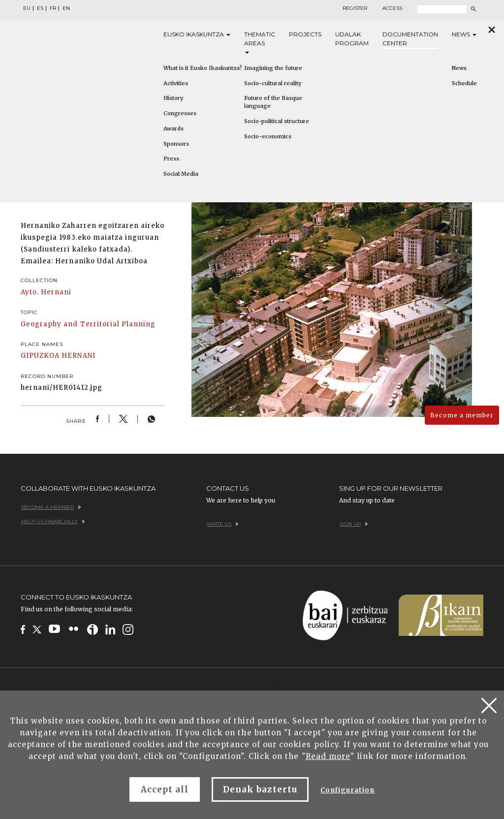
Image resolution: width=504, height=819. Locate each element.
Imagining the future (273, 68)
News (464, 34)
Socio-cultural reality (273, 83)
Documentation (410, 39)
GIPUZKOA (40, 356)
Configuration (348, 790)
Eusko (197, 34)
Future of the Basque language (273, 102)
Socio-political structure (277, 121)
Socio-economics (268, 136)
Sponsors (176, 144)
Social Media (181, 174)
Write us (223, 524)
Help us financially (53, 521)
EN (66, 8)
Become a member (462, 415)
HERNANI (78, 356)
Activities (176, 83)
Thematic (260, 42)
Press (171, 158)
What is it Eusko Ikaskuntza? (203, 68)
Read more (328, 756)
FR (53, 8)
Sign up (354, 524)
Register (355, 8)
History (173, 98)
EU (27, 8)
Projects (305, 34)
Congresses (180, 113)
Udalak (352, 39)
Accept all (165, 789)
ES (40, 8)
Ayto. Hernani (46, 292)
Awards (173, 128)
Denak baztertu (260, 789)
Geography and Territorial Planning (88, 324)
